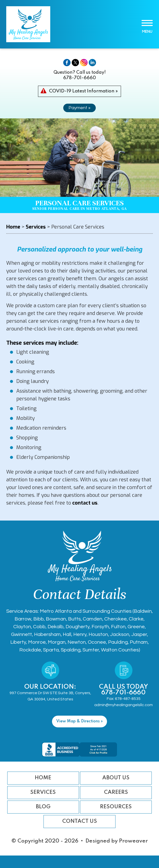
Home (43, 778)
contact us (85, 503)
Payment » (79, 108)
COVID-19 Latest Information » (83, 91)
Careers (116, 792)
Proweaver (133, 841)
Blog (43, 807)
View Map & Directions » (79, 721)
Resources (116, 807)
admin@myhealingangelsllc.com (123, 705)
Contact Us (80, 821)
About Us (116, 778)
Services (43, 792)
